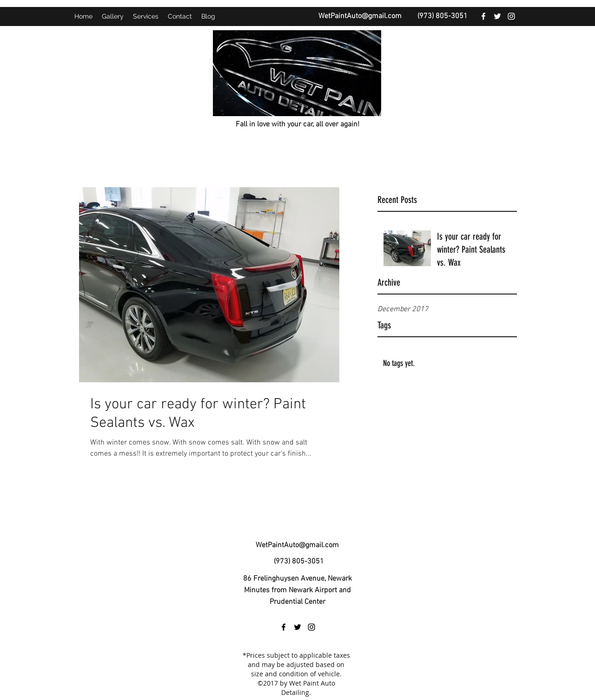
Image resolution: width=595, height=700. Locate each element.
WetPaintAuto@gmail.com (360, 16)
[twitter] (497, 16)
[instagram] (511, 16)
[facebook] (483, 16)
